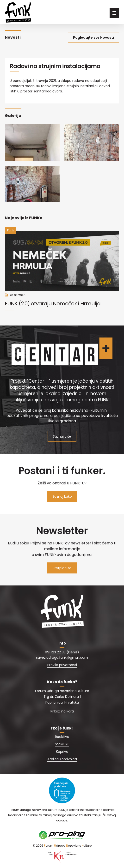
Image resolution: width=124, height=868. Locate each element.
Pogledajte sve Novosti (93, 37)
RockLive (62, 737)
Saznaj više (62, 436)
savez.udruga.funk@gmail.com (62, 657)
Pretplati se (62, 568)
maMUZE (62, 744)
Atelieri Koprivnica (62, 759)
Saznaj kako (62, 496)
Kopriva (62, 752)
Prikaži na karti (62, 711)
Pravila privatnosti (62, 665)
